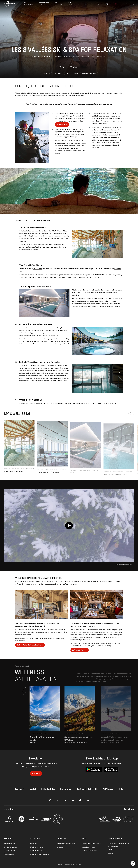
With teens (58, 73)
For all (76, 73)
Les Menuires (66, 789)
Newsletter (60, 847)
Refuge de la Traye (78, 650)
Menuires (35, 231)
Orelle (23, 403)
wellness (117, 269)
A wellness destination (89, 73)
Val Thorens (37, 269)
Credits (110, 853)
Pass (109, 4)
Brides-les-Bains (99, 290)
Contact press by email (90, 851)
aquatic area (96, 299)
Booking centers (10, 844)
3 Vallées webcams (37, 847)
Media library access (89, 847)
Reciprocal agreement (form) (66, 844)
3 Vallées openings (36, 851)
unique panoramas (62, 143)
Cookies (111, 850)
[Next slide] (132, 414)
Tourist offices (9, 854)
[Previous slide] (127, 414)
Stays (100, 4)
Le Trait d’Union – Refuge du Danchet (29, 645)
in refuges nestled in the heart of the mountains (59, 584)
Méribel (33, 789)
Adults (68, 73)
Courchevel (19, 789)
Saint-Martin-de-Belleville (87, 789)
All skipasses (61, 124)
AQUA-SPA (56, 231)
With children (46, 73)
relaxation (54, 335)
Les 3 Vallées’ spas (103, 121)
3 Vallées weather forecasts (39, 854)
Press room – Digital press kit (92, 844)
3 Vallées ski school (11, 851)
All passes (34, 844)
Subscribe (35, 773)
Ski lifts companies (10, 847)
